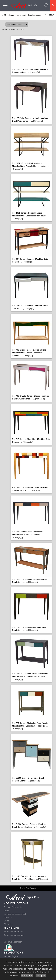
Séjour (6, 911)
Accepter (41, 976)
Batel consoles (35, 15)
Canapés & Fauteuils (13, 907)
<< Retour (49, 15)
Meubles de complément (15, 15)
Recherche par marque (14, 935)
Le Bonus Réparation (13, 942)
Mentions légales (11, 956)
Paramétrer (27, 976)
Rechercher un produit (13, 932)
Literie (6, 921)
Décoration (8, 924)
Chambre (8, 917)
